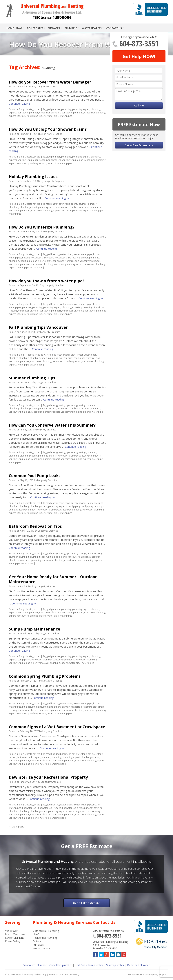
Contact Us (114, 28)
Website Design (136, 975)
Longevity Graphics (47, 87)
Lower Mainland (15, 938)
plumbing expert (81, 109)
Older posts (16, 827)
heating (26, 258)
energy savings (79, 204)
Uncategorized (33, 109)
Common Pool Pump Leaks (35, 476)
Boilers (37, 941)
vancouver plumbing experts (32, 116)
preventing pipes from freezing (63, 261)
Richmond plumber (138, 965)
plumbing (66, 109)
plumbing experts (47, 207)
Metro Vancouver (15, 934)
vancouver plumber (28, 113)
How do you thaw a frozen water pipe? (47, 281)
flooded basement (61, 754)
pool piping (74, 506)
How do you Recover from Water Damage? (50, 82)
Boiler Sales (35, 28)
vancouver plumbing (72, 113)
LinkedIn (113, 954)
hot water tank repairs (42, 258)
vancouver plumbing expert (45, 210)
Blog (21, 109)
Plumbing (71, 28)
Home (10, 28)
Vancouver (11, 931)
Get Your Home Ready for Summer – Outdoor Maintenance (53, 579)
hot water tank (79, 754)
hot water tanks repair (67, 258)
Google (107, 954)
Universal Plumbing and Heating (30, 975)
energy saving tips (61, 204)
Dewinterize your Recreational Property (48, 777)
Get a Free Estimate (138, 145)
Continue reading (21, 104)
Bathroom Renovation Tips (35, 526)
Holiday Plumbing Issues (33, 177)
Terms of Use (56, 975)
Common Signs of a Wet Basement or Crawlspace (57, 727)
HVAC (19, 28)
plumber (56, 109)
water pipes (66, 116)
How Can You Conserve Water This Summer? (52, 425)
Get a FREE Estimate (86, 903)
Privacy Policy (72, 975)
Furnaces (54, 28)
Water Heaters (92, 28)
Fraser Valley (13, 941)
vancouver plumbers (50, 113)
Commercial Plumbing (46, 931)
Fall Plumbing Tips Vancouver (38, 327)
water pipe (53, 116)
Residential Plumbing (45, 938)
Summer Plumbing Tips (32, 378)
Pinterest (124, 954)
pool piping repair (90, 506)
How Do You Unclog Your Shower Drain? (48, 129)
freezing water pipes (62, 254)
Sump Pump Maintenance (34, 629)
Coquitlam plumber (61, 965)
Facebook (95, 954)
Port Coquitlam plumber (89, 965)
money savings (95, 503)
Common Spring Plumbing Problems (45, 676)
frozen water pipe (83, 254)
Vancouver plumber (35, 965)
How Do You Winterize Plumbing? (42, 227)
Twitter (101, 954)
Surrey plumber (115, 965)
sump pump (24, 660)
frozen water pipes (86, 355)
